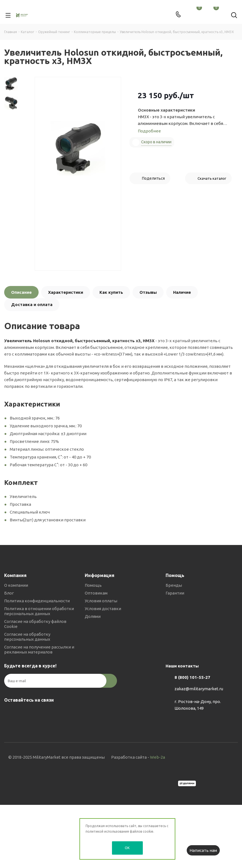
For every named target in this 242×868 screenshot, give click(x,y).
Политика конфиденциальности (37, 601)
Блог (9, 593)
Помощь (93, 585)
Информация (100, 575)
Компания (15, 575)
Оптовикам (96, 593)
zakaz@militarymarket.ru (199, 689)
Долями (93, 616)
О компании (16, 585)
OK (127, 848)
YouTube (38, 713)
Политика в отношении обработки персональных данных (39, 611)
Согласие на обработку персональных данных (27, 637)
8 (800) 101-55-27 (192, 677)
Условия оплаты (101, 601)
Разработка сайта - (138, 757)
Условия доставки (103, 609)
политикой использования (107, 831)
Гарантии (175, 593)
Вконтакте (10, 713)
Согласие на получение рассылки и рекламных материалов (39, 649)
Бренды (174, 585)
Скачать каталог (212, 178)
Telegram (24, 713)
